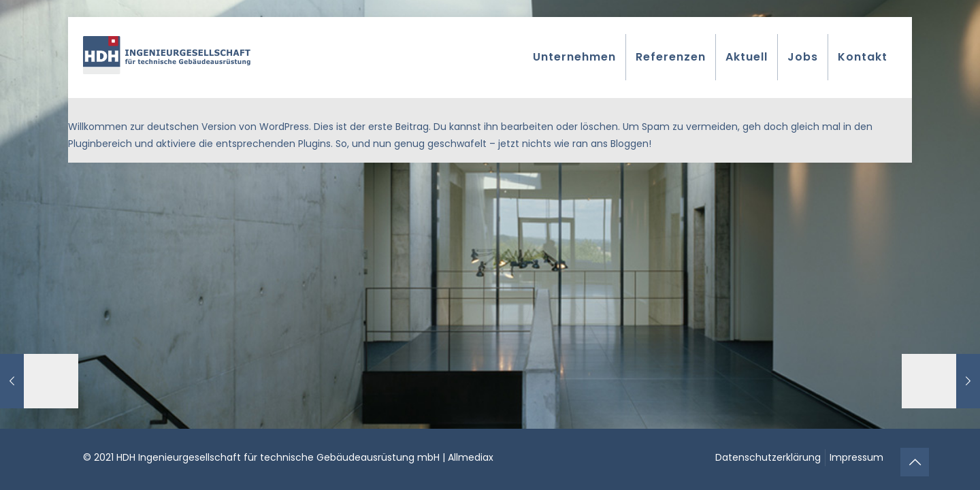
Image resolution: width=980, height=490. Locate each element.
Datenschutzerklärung (768, 457)
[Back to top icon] (915, 462)
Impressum (856, 457)
